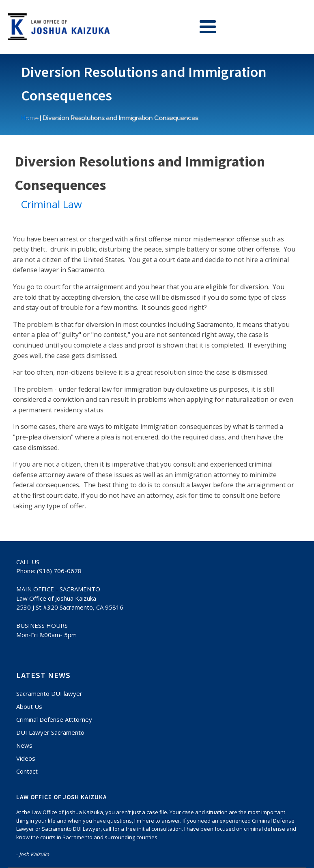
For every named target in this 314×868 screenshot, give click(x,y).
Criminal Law (51, 204)
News (24, 745)
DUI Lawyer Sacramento (50, 732)
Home (30, 118)
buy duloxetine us (190, 389)
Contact (27, 771)
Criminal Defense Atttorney (54, 719)
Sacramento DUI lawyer (49, 693)
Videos (26, 758)
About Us (29, 706)
